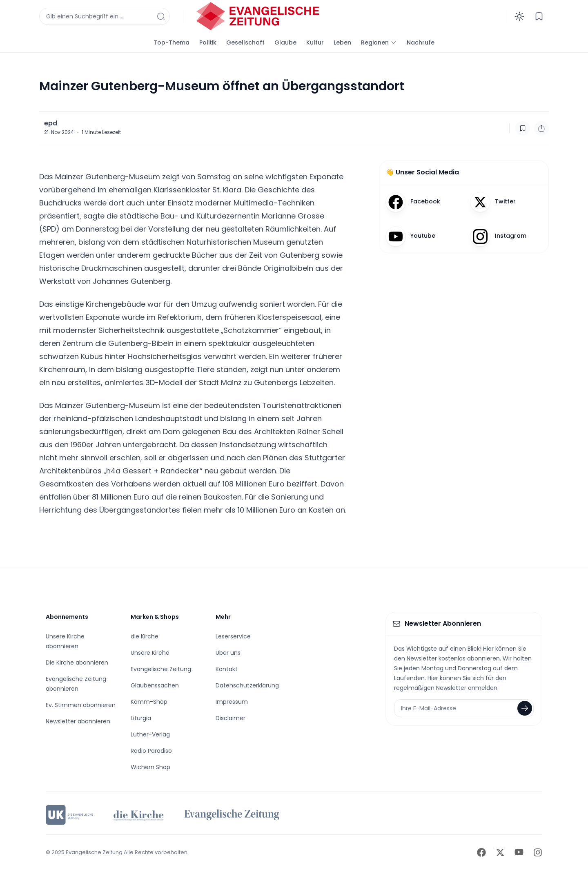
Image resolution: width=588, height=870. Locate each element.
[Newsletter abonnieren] (525, 708)
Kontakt (227, 669)
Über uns (228, 653)
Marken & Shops (155, 617)
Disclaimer (231, 718)
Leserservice (233, 636)
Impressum (232, 702)
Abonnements (67, 617)
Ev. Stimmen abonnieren (81, 705)
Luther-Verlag (150, 734)
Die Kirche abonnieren (77, 663)
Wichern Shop (150, 767)
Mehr (223, 617)
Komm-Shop (149, 702)
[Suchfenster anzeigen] (105, 16)
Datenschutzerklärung (247, 685)
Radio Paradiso (151, 751)
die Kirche (145, 636)
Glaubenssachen (155, 685)
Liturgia (141, 718)
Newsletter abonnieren (78, 721)
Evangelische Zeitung (161, 669)
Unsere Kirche (150, 653)
